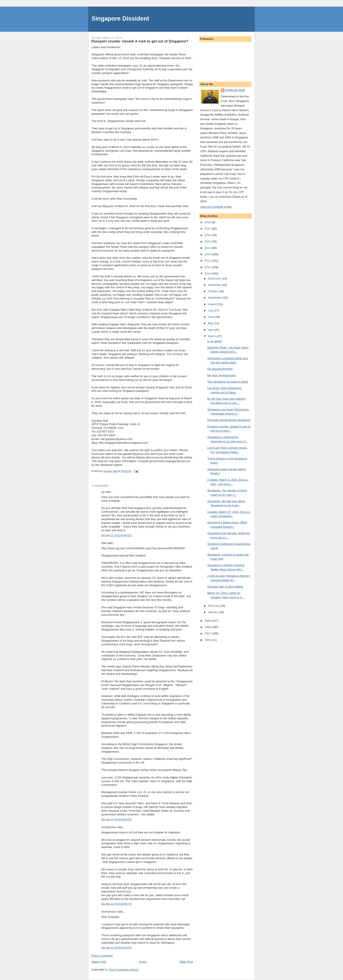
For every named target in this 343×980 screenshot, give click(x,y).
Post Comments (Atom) (124, 970)
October (213, 291)
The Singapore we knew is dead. (228, 382)
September (215, 298)
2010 (208, 274)
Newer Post (99, 962)
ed (103, 492)
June (212, 317)
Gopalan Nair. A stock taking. (225, 587)
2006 (208, 640)
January (213, 612)
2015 (208, 242)
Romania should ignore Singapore (229, 420)
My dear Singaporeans (221, 375)
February (214, 606)
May (211, 323)
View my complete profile (216, 207)
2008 (208, 627)
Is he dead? (215, 341)
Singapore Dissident (120, 18)
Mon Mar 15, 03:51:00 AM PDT (117, 535)
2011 (208, 267)
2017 (208, 229)
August (213, 304)
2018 (208, 222)
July (211, 311)
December (215, 279)
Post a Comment (102, 956)
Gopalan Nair (235, 90)
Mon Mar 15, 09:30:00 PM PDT (117, 948)
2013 (208, 254)
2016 (208, 235)
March (212, 336)
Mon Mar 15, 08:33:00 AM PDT (117, 819)
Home (143, 962)
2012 (208, 261)
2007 (208, 633)
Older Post (186, 962)
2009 (208, 621)
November (215, 285)
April (211, 330)
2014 (208, 248)
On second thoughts (220, 369)
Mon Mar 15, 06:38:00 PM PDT (117, 904)
